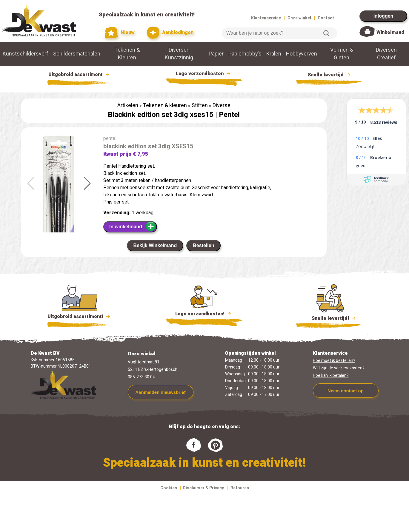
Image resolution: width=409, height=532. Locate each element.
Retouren (240, 488)
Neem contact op (346, 391)
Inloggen (383, 16)
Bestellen (203, 245)
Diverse (222, 105)
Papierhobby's (245, 54)
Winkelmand (390, 33)
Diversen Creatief (386, 54)
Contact (326, 18)
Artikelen (128, 105)
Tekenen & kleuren (165, 105)
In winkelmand (133, 226)
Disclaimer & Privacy (203, 488)
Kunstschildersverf (26, 54)
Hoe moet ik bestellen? (334, 361)
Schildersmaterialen (77, 54)
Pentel (229, 115)
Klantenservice (266, 18)
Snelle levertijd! (330, 318)
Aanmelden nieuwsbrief (160, 392)
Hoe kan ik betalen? (331, 376)
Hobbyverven (302, 54)
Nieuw (120, 33)
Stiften (200, 105)
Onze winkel (299, 18)
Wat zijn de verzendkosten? (339, 368)
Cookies (169, 488)
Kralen (274, 54)
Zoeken (326, 33)
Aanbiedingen (170, 33)
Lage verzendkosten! (204, 315)
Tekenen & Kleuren (127, 54)
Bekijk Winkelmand (155, 245)
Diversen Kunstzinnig (179, 54)
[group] (59, 193)
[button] (87, 183)
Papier (216, 54)
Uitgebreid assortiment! (80, 317)
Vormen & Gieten (342, 54)
